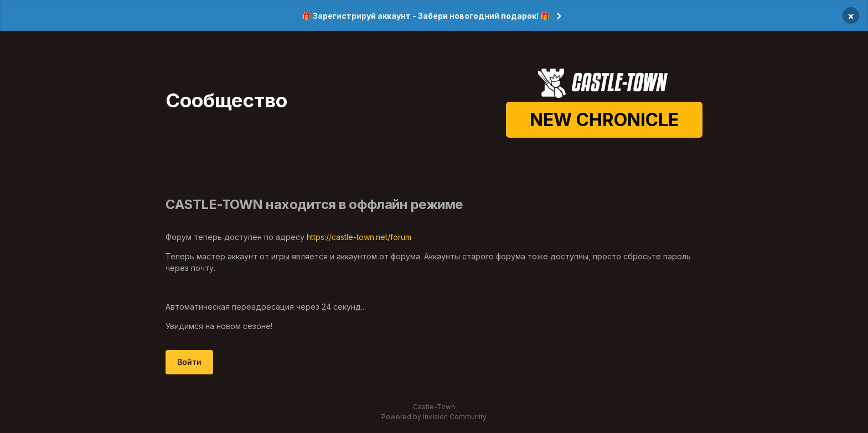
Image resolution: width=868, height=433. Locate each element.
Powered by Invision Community (434, 417)
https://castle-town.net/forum (359, 237)
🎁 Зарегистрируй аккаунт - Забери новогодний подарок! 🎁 (426, 16)
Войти (189, 362)
